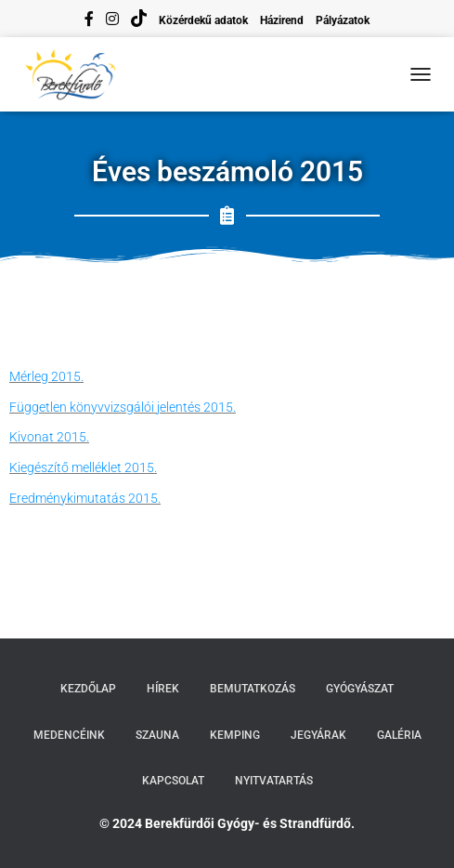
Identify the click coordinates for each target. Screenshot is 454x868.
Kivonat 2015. (49, 437)
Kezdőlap (88, 689)
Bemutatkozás (253, 689)
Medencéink (69, 735)
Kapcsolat (173, 781)
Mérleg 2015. (46, 376)
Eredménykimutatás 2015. (85, 498)
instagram (112, 21)
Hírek (163, 689)
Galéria (399, 735)
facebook (89, 21)
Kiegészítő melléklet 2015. (83, 467)
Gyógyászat (360, 689)
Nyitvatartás (274, 781)
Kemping (235, 735)
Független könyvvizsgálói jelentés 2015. (123, 407)
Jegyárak (318, 735)
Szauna (157, 735)
